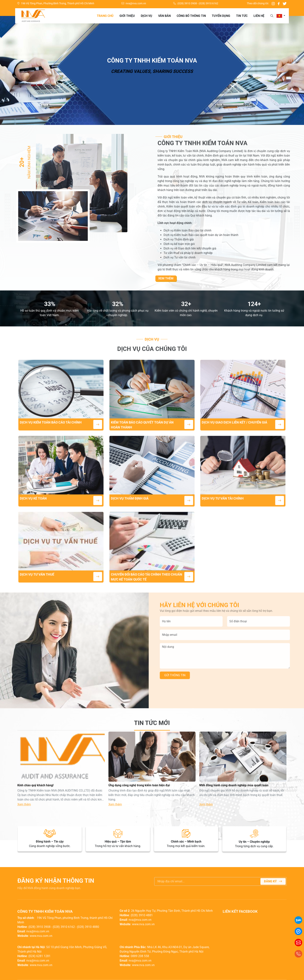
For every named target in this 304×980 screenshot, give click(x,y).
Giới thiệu (127, 16)
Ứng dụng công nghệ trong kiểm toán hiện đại (139, 802)
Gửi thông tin (192, 675)
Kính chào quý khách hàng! (36, 802)
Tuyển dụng (221, 16)
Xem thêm (183, 278)
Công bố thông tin (191, 16)
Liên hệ (259, 16)
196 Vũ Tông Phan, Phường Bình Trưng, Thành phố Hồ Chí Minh (56, 3)
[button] (281, 16)
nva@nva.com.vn (134, 3)
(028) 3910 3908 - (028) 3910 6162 (196, 3)
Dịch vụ (146, 16)
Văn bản (164, 16)
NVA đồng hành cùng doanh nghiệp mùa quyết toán (234, 802)
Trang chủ (105, 16)
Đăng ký (273, 898)
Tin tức (242, 16)
